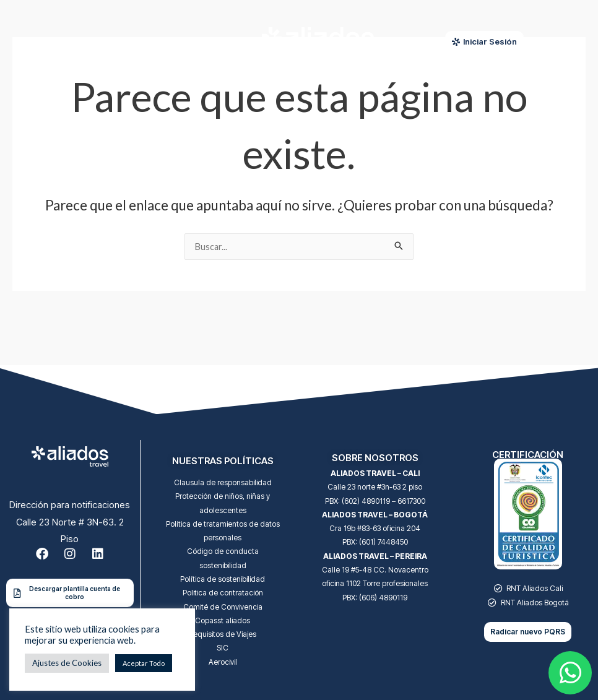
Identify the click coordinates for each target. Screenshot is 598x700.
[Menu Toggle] (131, 42)
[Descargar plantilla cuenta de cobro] (17, 593)
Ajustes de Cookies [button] (67, 663)
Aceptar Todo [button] (144, 663)
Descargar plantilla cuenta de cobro (75, 593)
